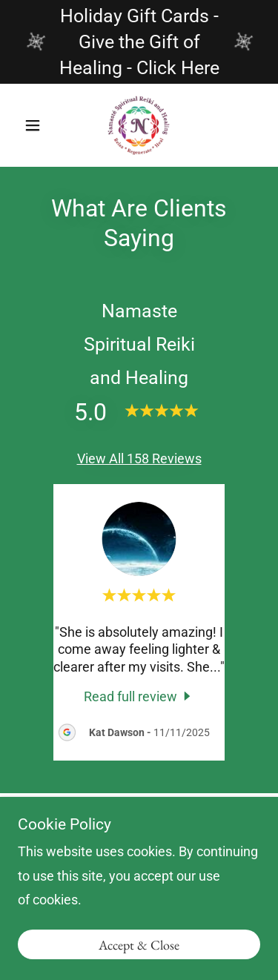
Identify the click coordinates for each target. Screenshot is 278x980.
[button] (36, 125)
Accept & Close (139, 945)
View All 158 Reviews (139, 458)
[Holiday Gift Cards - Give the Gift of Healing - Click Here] (139, 42)
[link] (139, 125)
